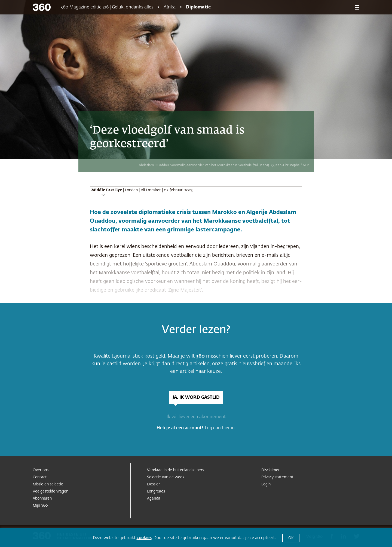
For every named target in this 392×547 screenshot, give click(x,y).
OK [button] (291, 538)
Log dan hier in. (220, 428)
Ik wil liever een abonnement (196, 417)
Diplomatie (198, 7)
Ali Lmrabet (151, 190)
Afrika (170, 7)
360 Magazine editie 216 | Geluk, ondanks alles (107, 7)
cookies (144, 538)
